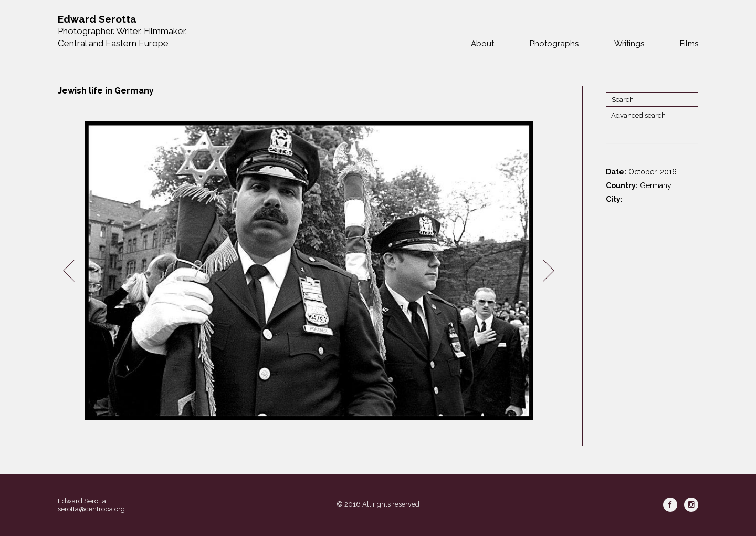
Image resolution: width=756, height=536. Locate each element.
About (482, 44)
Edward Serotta (82, 501)
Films (689, 44)
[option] (309, 271)
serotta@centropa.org (91, 509)
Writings (629, 44)
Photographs (554, 44)
